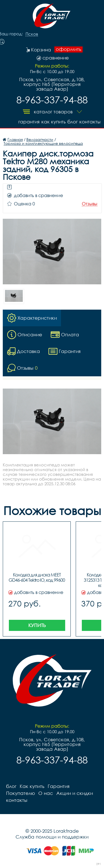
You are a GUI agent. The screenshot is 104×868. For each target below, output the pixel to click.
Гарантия (29, 122)
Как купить (54, 122)
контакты (90, 122)
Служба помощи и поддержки (52, 837)
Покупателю (21, 793)
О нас (46, 793)
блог (73, 122)
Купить (37, 625)
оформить (69, 49)
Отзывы (90, 204)
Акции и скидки (75, 793)
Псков (32, 34)
